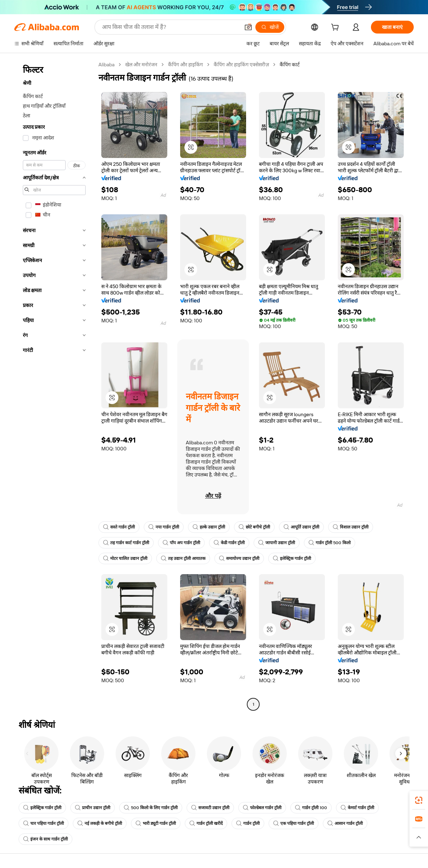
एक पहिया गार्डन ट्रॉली (294, 823)
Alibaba (106, 65)
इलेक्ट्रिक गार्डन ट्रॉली (292, 558)
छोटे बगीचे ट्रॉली (254, 527)
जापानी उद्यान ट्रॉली (277, 543)
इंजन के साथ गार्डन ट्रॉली (45, 839)
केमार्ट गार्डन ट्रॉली (357, 808)
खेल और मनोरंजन (141, 65)
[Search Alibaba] (170, 27)
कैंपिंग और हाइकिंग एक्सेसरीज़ (241, 65)
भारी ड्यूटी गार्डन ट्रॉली (156, 823)
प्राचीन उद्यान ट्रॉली (93, 808)
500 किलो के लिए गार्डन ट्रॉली (151, 808)
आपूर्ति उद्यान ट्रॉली (301, 527)
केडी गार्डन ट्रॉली (229, 543)
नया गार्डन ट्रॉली (164, 527)
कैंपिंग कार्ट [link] (290, 65)
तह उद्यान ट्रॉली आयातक (183, 558)
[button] (248, 27)
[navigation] (54, 385)
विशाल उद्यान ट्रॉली (351, 527)
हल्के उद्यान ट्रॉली (209, 527)
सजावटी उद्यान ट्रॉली (210, 808)
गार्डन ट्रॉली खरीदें (206, 823)
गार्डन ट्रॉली (248, 823)
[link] (419, 800)
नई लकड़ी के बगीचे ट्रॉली (100, 823)
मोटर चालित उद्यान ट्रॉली (125, 558)
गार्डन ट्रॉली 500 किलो (330, 543)
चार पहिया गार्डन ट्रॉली (44, 823)
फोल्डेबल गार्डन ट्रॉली (262, 808)
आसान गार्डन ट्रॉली (345, 823)
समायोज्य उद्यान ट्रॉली (239, 558)
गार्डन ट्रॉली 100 (311, 808)
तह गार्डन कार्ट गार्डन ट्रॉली (126, 543)
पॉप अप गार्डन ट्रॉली (181, 543)
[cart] (336, 28)
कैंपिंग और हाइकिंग (185, 65)
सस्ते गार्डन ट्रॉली (119, 527)
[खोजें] (270, 27)
